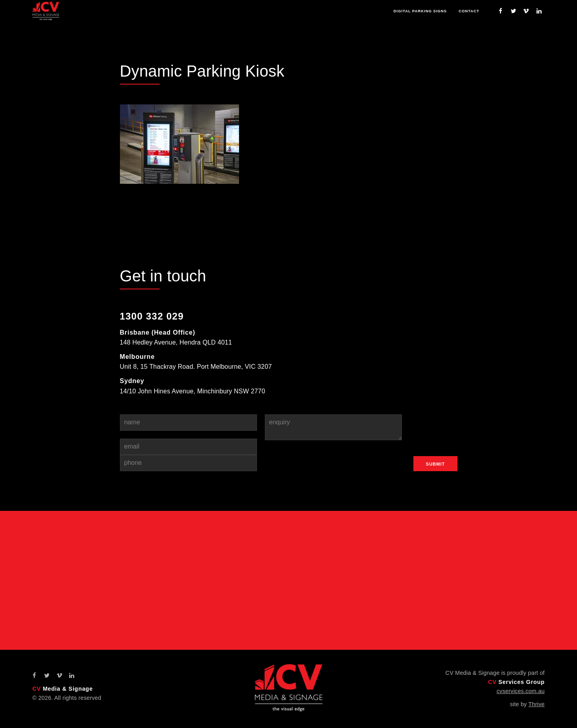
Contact (468, 11)
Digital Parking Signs (417, 11)
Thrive (537, 704)
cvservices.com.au (520, 691)
